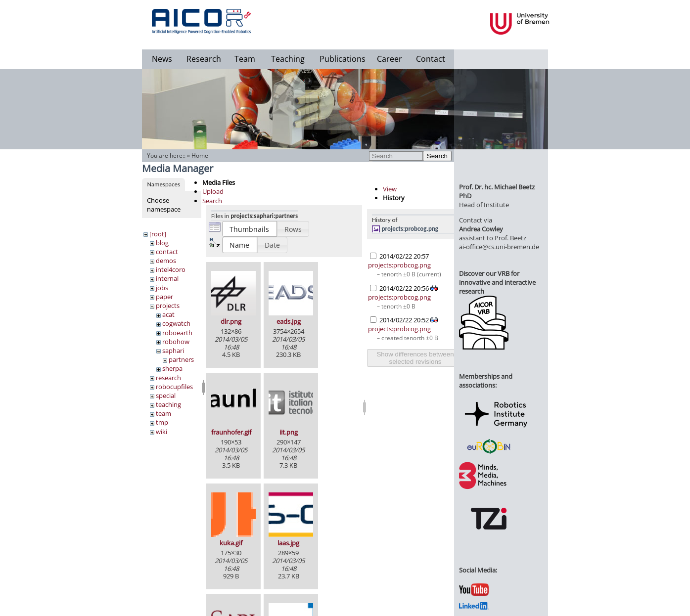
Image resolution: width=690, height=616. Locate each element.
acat (168, 314)
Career (390, 59)
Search (437, 156)
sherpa (172, 368)
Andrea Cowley (481, 229)
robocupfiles (174, 387)
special (166, 396)
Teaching (288, 59)
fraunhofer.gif (231, 432)
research (168, 378)
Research (204, 59)
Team (245, 59)
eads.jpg (289, 321)
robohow (176, 342)
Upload (213, 191)
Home (200, 155)
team (163, 413)
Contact (431, 59)
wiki (161, 432)
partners (181, 359)
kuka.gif (231, 543)
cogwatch (176, 323)
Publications (343, 59)
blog (162, 243)
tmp (162, 422)
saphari (173, 351)
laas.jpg (288, 543)
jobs (162, 288)
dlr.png (231, 321)
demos (166, 261)
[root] (158, 234)
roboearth (177, 333)
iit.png (289, 432)
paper (164, 297)
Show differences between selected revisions (415, 358)
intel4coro (171, 269)
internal (167, 278)
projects (168, 306)
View (390, 189)
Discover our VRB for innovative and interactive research (497, 282)
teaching (168, 404)
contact (167, 252)
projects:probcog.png (410, 229)
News (162, 59)
